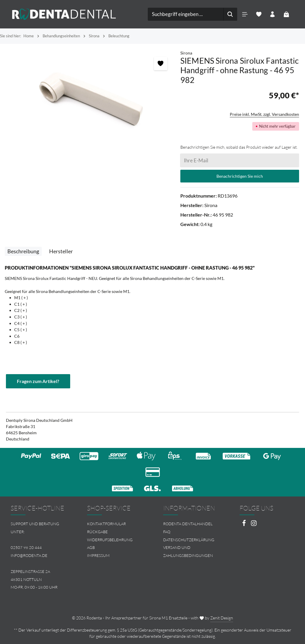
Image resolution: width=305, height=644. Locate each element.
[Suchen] (230, 14)
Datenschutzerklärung (189, 540)
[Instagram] (254, 525)
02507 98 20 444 (26, 547)
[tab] (23, 251)
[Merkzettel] (259, 14)
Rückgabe (97, 532)
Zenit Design (222, 618)
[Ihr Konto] (273, 14)
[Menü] (245, 14)
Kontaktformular (106, 524)
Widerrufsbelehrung (110, 540)
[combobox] (186, 14)
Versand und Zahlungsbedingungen (188, 551)
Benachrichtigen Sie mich (240, 176)
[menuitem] (115, 524)
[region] (90, 97)
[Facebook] (244, 525)
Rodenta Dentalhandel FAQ (188, 528)
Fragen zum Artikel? (38, 381)
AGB (91, 547)
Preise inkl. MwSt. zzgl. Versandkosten (264, 114)
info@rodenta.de (29, 555)
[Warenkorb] (286, 14)
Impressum (98, 555)
